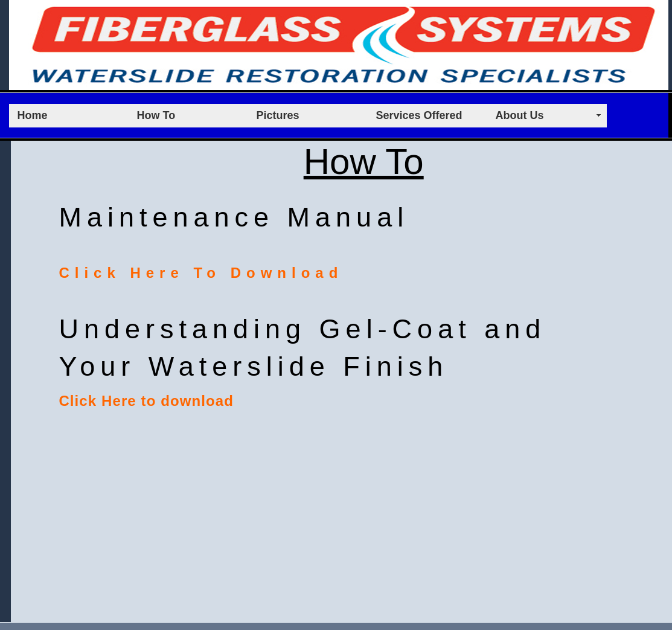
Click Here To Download (201, 273)
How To (156, 115)
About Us (520, 115)
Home (33, 115)
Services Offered (419, 115)
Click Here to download (146, 401)
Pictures (278, 115)
